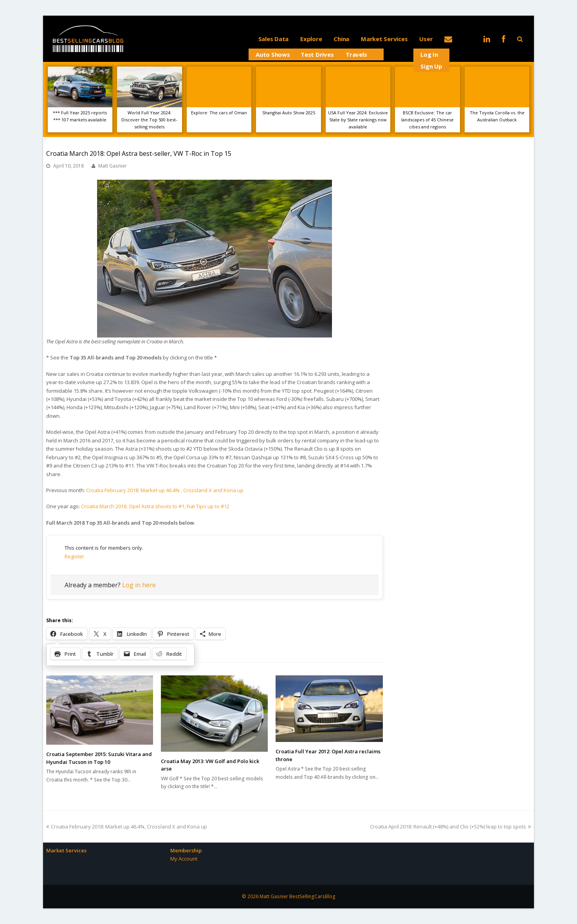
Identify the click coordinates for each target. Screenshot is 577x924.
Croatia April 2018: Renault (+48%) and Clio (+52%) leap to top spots (450, 827)
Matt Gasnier (113, 166)
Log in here (139, 585)
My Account (184, 859)
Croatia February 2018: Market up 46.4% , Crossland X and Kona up (165, 490)
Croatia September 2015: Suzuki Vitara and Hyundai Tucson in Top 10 (99, 758)
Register (74, 556)
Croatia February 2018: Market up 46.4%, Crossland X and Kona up (127, 827)
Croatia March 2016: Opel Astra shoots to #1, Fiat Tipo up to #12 (155, 506)
